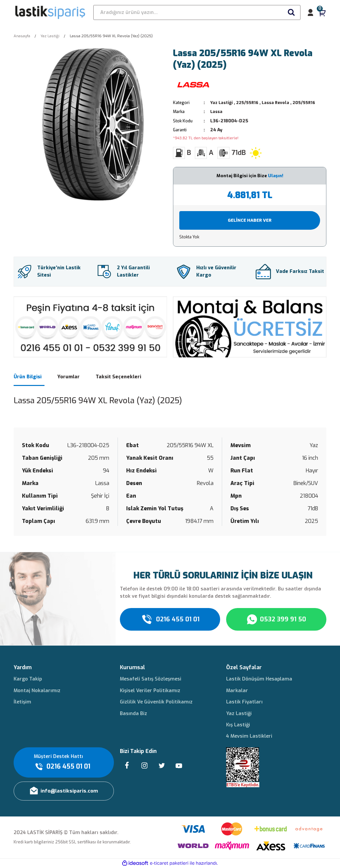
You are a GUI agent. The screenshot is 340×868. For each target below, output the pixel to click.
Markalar (237, 691)
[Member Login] (310, 13)
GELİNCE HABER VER (250, 220)
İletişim (22, 702)
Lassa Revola (281, 103)
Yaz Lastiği (222, 103)
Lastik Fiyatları (244, 702)
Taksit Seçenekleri (118, 377)
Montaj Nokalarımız (37, 691)
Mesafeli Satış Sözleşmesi (151, 679)
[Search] (197, 12)
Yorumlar (69, 377)
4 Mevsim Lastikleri (249, 736)
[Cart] (322, 13)
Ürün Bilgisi (28, 377)
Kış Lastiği (238, 725)
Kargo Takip (28, 679)
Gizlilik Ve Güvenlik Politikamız (156, 702)
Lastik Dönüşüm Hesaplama (259, 679)
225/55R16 (250, 103)
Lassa (217, 112)
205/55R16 (311, 103)
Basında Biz (133, 714)
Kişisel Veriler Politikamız (150, 691)
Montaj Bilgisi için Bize (250, 176)
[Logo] (50, 12)
